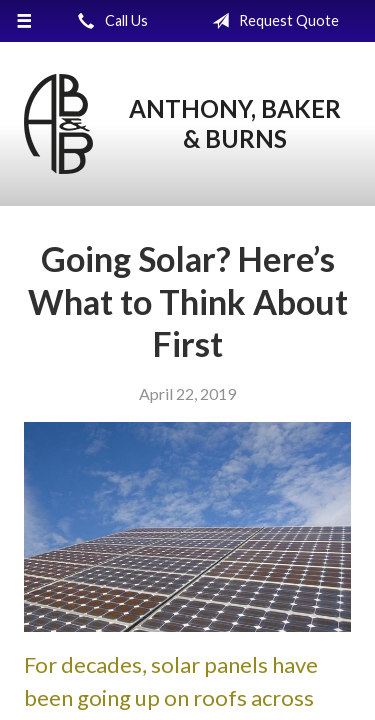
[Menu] (24, 21)
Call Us (109, 21)
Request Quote (271, 21)
